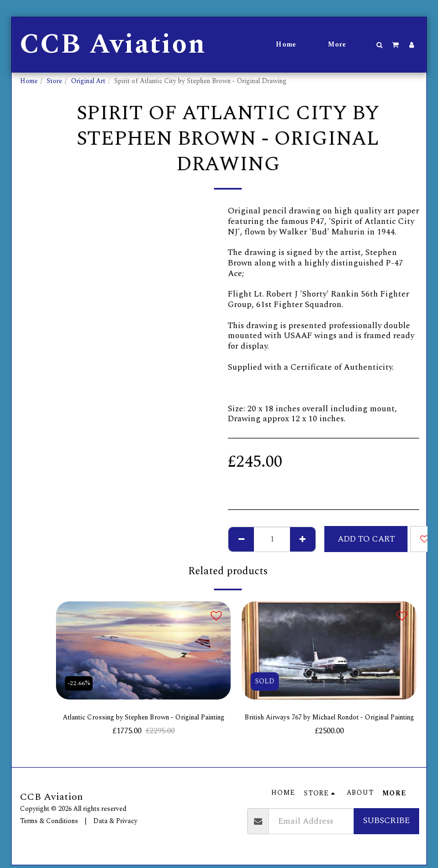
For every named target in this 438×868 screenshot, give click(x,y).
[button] (380, 45)
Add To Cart (366, 539)
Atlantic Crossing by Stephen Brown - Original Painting (144, 725)
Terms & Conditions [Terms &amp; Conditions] (49, 823)
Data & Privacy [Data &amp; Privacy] (115, 823)
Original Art (88, 81)
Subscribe (386, 823)
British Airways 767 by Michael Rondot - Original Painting (329, 725)
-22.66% (81, 681)
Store (54, 81)
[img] (143, 650)
